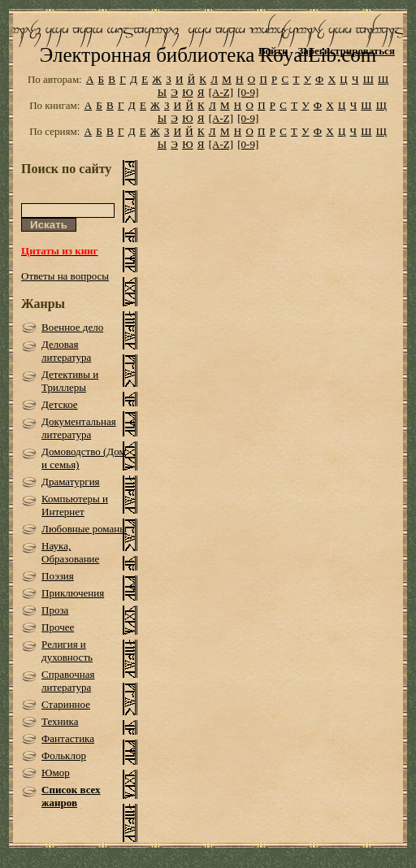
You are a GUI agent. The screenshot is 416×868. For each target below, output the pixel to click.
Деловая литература (66, 351)
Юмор (56, 773)
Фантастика (68, 738)
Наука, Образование (70, 552)
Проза (55, 610)
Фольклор (64, 755)
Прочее (58, 627)
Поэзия (58, 576)
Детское (60, 404)
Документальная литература (79, 428)
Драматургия (71, 482)
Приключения (73, 593)
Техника (60, 721)
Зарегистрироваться (346, 51)
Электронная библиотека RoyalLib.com (208, 55)
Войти (273, 51)
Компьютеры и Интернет (75, 505)
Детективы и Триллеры (70, 381)
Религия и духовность (67, 651)
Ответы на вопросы (65, 276)
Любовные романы (84, 529)
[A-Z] (221, 92)
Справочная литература (68, 681)
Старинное (66, 704)
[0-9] (248, 92)
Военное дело (72, 327)
